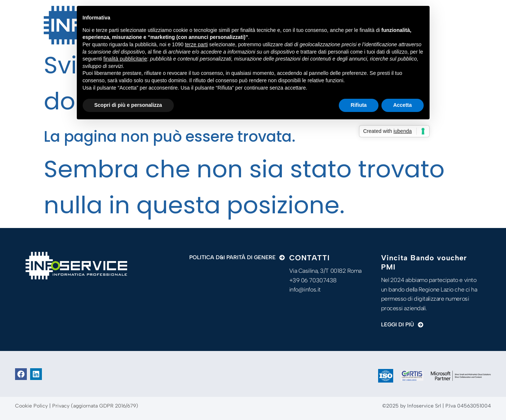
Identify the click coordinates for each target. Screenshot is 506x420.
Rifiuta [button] (359, 105)
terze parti (196, 44)
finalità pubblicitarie (125, 59)
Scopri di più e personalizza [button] (128, 105)
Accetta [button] (403, 105)
